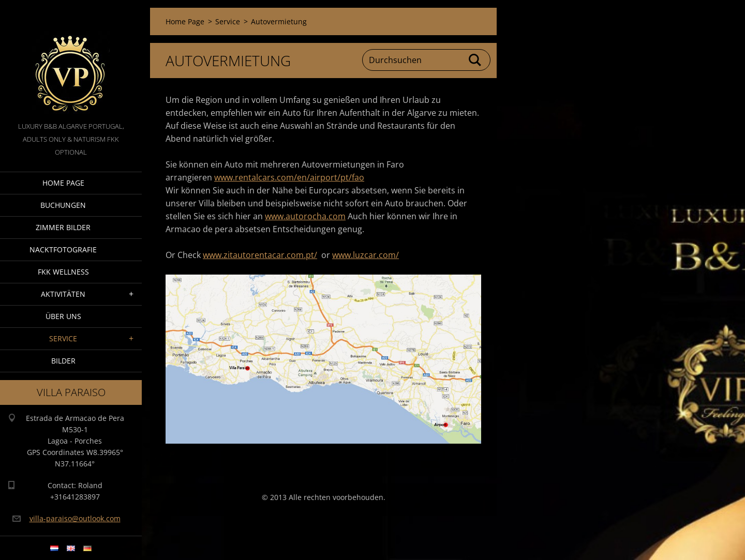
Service (63, 338)
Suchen (475, 60)
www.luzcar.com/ (366, 255)
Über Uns (63, 316)
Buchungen (63, 205)
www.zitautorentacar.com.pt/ (260, 255)
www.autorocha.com (305, 216)
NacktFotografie (63, 249)
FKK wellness (63, 272)
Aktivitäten (63, 294)
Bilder (63, 361)
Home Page (63, 183)
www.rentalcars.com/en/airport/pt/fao (289, 177)
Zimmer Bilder (63, 227)
